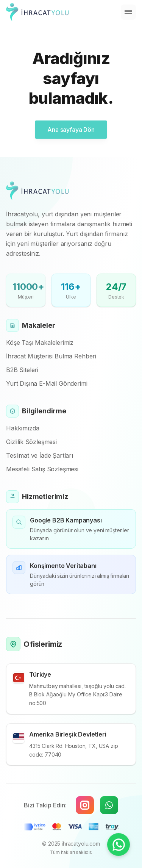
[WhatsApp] (109, 805)
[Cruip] (37, 12)
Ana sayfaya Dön (71, 130)
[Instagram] (85, 805)
